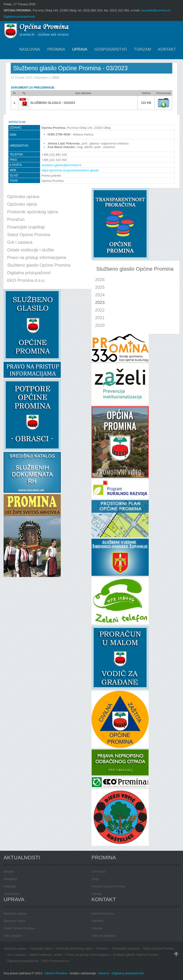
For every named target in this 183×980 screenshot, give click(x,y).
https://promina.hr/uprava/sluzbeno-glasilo (70, 170)
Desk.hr (104, 973)
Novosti (9, 872)
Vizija (95, 879)
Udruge (97, 894)
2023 (56, 77)
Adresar (97, 928)
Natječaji (10, 886)
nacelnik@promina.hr (156, 10)
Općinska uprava (15, 913)
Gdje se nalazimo (103, 936)
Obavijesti (10, 879)
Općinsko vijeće (14, 921)
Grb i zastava (13, 936)
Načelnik (97, 921)
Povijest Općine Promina (108, 886)
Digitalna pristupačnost (19, 17)
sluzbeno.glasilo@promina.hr (61, 165)
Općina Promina (103, 913)
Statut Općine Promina (19, 928)
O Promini (98, 872)
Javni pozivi (12, 894)
